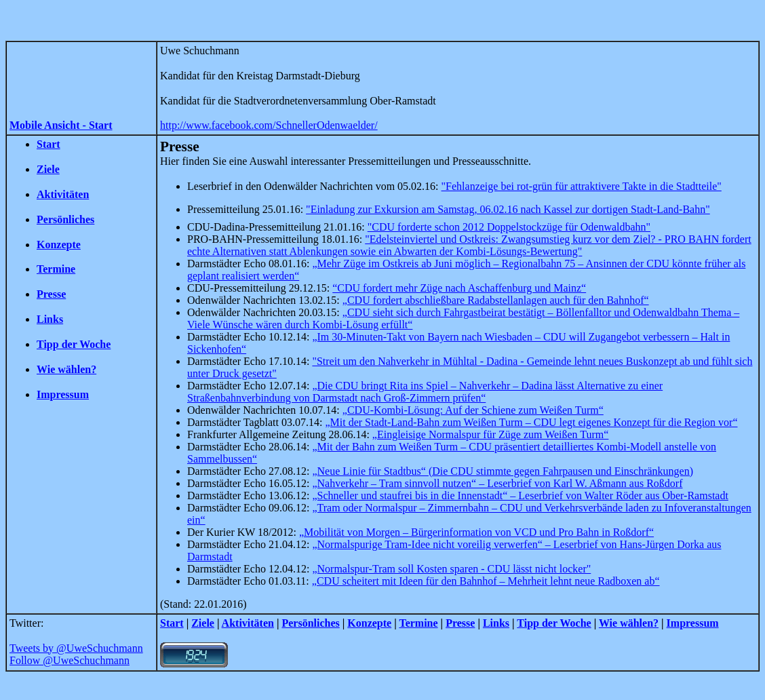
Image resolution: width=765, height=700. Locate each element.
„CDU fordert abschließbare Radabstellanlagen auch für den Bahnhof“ (496, 300)
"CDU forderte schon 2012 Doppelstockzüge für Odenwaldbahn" (509, 227)
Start (48, 144)
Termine (56, 269)
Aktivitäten (63, 194)
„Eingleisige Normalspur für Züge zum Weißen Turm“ (491, 434)
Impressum (63, 394)
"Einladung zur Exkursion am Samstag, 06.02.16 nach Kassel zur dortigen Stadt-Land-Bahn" (508, 209)
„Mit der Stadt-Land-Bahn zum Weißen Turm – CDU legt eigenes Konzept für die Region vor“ (531, 422)
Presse (51, 294)
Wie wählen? (66, 369)
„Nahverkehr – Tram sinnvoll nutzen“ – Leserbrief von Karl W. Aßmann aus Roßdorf (497, 483)
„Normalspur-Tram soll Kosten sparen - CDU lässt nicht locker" (451, 569)
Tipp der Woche (74, 344)
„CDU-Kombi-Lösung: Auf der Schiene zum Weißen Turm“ (473, 410)
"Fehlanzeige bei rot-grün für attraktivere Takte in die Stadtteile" (582, 186)
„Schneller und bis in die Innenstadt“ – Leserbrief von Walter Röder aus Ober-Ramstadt (520, 495)
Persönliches (65, 219)
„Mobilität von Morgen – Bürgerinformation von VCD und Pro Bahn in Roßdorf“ (476, 532)
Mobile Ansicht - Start (61, 125)
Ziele (48, 169)
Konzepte (59, 245)
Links (50, 319)
